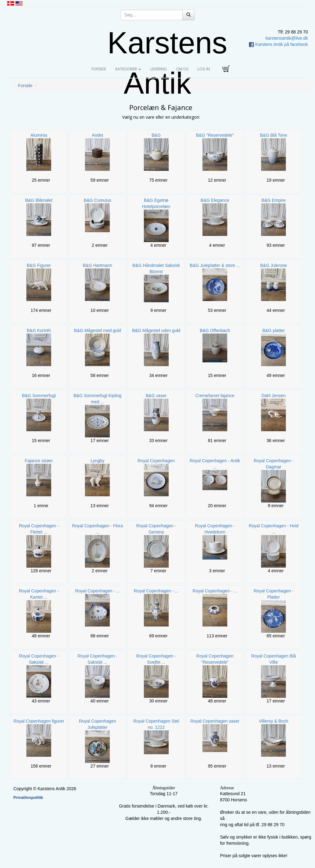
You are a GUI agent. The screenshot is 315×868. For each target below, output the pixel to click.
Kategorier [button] (128, 69)
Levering (159, 69)
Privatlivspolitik (28, 797)
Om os (182, 69)
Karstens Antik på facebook (278, 44)
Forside (101, 69)
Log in (204, 69)
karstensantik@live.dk (287, 38)
